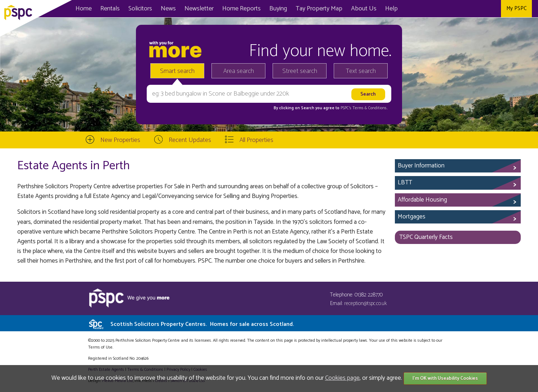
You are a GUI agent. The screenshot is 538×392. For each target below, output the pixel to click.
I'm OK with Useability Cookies (445, 379)
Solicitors (140, 9)
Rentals (110, 9)
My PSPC (516, 8)
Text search (361, 71)
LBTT (405, 183)
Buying (278, 9)
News (168, 9)
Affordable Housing (422, 200)
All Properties (256, 140)
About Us (364, 9)
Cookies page (342, 378)
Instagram (493, 9)
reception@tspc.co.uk (366, 303)
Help (391, 9)
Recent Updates (190, 140)
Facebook (461, 9)
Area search (239, 71)
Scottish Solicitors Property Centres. (202, 324)
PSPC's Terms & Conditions (364, 108)
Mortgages (412, 217)
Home (84, 9)
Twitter (477, 9)
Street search (300, 71)
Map (319, 9)
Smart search (177, 71)
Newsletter (199, 9)
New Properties (120, 140)
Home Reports (241, 9)
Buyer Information (421, 166)
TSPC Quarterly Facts (426, 237)
